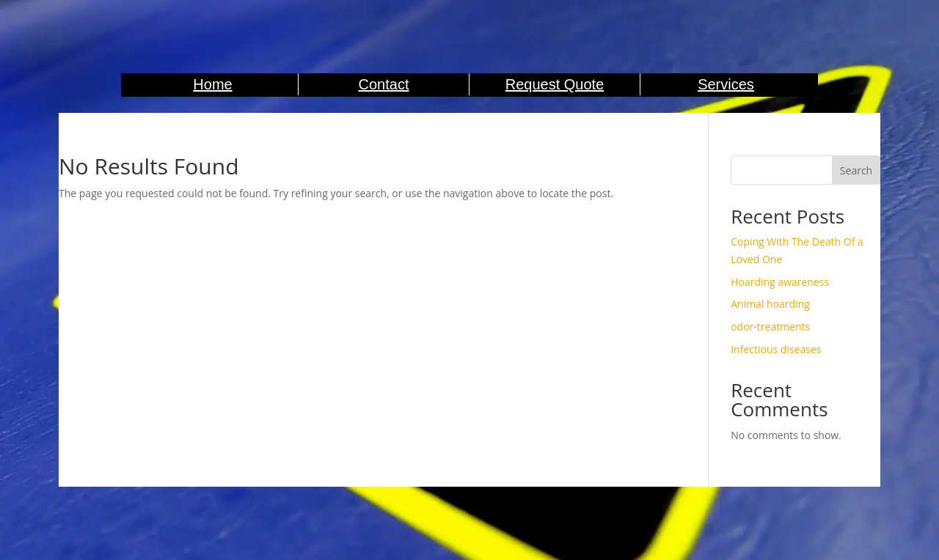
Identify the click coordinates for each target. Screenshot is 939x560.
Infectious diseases (776, 349)
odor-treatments (770, 327)
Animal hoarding (770, 304)
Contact (384, 84)
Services (726, 84)
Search (856, 170)
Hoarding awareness (780, 282)
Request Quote (555, 84)
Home (212, 84)
